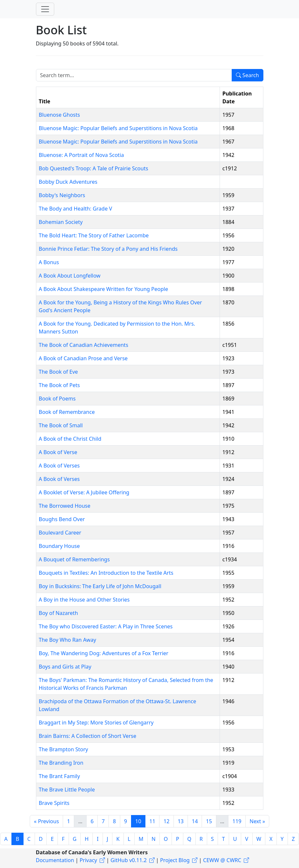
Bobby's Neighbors (62, 195)
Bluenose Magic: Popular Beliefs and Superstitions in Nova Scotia (118, 128)
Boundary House (59, 546)
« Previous (46, 821)
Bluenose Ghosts (59, 115)
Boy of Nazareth (58, 613)
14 (195, 821)
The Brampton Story (64, 749)
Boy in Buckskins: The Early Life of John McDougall (100, 586)
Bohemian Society (61, 222)
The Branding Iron (61, 763)
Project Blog (175, 860)
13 (181, 821)
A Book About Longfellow (70, 276)
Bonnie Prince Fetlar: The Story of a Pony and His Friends (108, 249)
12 (166, 821)
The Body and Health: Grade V (76, 209)
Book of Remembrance (67, 412)
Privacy (88, 860)
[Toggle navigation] (45, 9)
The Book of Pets (59, 385)
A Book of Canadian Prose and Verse (83, 358)
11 (152, 821)
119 (237, 821)
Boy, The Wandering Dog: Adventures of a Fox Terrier (104, 653)
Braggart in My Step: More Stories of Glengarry (96, 723)
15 (209, 821)
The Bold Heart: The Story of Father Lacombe (94, 235)
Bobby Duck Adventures (68, 182)
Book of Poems (57, 399)
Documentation (55, 860)
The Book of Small (61, 425)
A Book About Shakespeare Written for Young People (104, 289)
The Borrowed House (65, 506)
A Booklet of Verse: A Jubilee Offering (84, 492)
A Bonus (49, 262)
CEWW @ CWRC (222, 860)
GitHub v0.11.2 (129, 860)
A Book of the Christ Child (70, 439)
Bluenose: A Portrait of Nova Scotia (82, 155)
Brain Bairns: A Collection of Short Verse (88, 736)
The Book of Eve (58, 372)
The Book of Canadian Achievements (84, 345)
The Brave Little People (67, 790)
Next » (257, 821)
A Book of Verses (59, 466)
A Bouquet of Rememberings (74, 559)
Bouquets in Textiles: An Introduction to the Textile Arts (106, 573)
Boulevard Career (60, 533)
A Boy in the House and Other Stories (84, 600)
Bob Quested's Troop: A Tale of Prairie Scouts (94, 168)
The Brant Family (59, 776)
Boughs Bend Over (62, 519)
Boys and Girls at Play (65, 667)
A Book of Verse (58, 452)
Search (248, 75)
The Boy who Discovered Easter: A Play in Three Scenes (106, 626)
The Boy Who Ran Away (68, 640)
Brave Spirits (54, 803)
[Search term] (134, 75)
